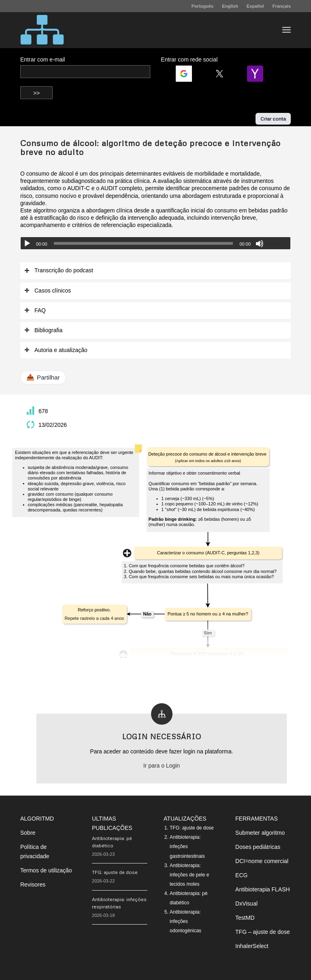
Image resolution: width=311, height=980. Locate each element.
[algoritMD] (42, 30)
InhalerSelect (252, 946)
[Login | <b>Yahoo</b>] (258, 74)
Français (282, 6)
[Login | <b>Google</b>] (187, 74)
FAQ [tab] (35, 311)
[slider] (144, 243)
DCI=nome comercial (262, 861)
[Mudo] (260, 244)
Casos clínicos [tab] (48, 291)
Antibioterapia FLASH (263, 889)
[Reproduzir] (27, 244)
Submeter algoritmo (260, 833)
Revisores (33, 885)
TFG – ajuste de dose (263, 932)
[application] (155, 243)
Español (255, 6)
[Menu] (287, 30)
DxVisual (246, 904)
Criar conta (273, 119)
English (230, 6)
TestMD (245, 918)
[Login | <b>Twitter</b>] (223, 74)
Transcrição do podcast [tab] (59, 270)
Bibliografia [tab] (43, 330)
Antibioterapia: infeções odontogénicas (185, 921)
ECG (241, 875)
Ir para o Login (162, 766)
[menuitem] (203, 6)
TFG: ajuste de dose (115, 872)
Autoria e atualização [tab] (56, 350)
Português (202, 6)
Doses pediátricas (258, 847)
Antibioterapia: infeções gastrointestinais (187, 846)
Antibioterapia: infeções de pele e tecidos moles (189, 875)
